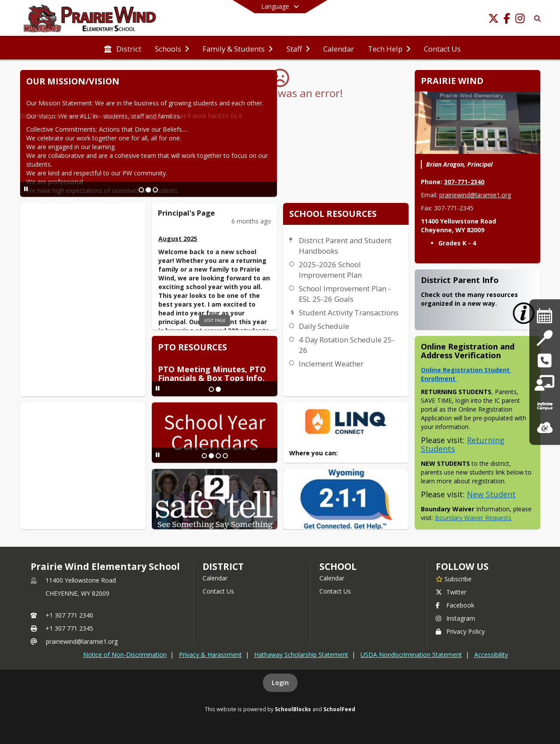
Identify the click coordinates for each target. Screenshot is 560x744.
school (338, 566)
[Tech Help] (544, 383)
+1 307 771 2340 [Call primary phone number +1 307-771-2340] (69, 615)
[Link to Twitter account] (493, 20)
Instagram (455, 618)
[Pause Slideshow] (26, 189)
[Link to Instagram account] (520, 20)
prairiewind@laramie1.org (475, 195)
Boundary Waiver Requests (473, 518)
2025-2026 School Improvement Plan (330, 270)
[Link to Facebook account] (507, 20)
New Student (491, 494)
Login (280, 683)
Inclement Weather (331, 364)
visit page (215, 320)
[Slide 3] (155, 190)
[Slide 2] (148, 190)
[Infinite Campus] (545, 406)
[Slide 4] (225, 456)
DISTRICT (223, 566)
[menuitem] (122, 48)
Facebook (455, 605)
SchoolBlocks (293, 709)
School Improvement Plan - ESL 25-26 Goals (345, 294)
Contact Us (218, 591)
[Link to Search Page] (536, 19)
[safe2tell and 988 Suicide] (544, 361)
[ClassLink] (545, 428)
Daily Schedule (324, 326)
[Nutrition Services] (544, 338)
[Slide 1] (141, 190)
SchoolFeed (339, 709)
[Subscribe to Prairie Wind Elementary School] (454, 579)
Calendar (215, 578)
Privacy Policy (460, 631)
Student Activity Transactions (349, 313)
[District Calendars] (545, 316)
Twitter (451, 592)
